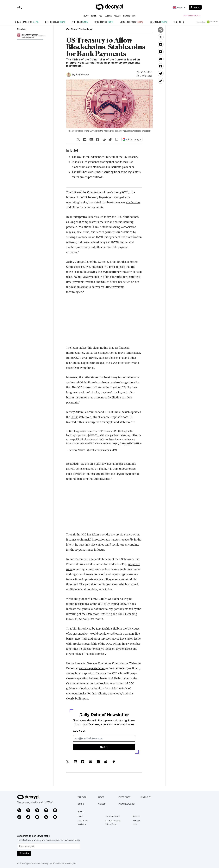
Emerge (108, 16)
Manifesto (82, 824)
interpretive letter (84, 217)
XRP (74, 22)
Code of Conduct (113, 820)
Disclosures (83, 820)
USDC (123, 22)
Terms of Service (112, 816)
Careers (137, 820)
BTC (19, 22)
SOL (152, 22)
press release (117, 267)
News (86, 16)
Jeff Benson (82, 75)
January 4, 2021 (109, 450)
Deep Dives (125, 797)
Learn (94, 16)
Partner (82, 797)
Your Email (79, 731)
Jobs (135, 824)
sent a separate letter (92, 668)
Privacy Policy (111, 824)
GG (101, 16)
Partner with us (192, 16)
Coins (81, 804)
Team (80, 816)
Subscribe (24, 853)
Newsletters (129, 16)
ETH (47, 22)
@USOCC (92, 435)
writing (117, 644)
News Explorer (127, 804)
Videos (117, 16)
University (145, 797)
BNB (97, 22)
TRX (176, 22)
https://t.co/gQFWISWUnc (127, 444)
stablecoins (133, 202)
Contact (137, 816)
